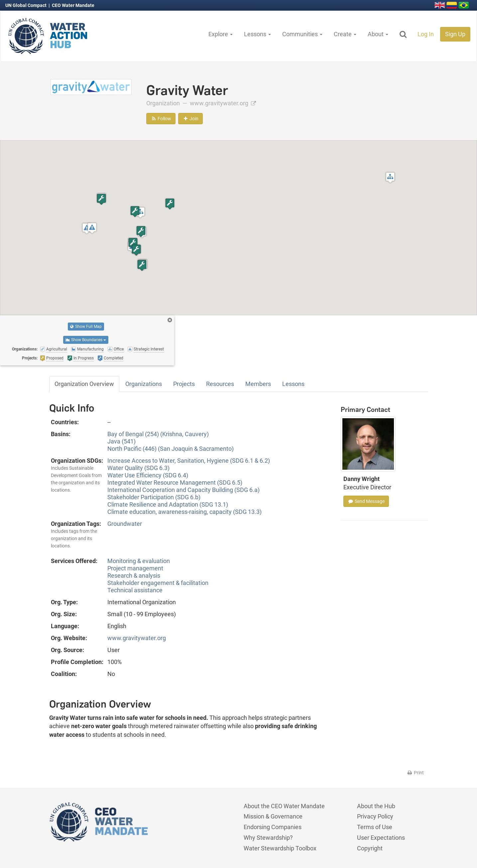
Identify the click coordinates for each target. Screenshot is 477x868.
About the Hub (376, 806)
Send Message (366, 501)
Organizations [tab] (144, 384)
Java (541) (121, 441)
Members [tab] (258, 384)
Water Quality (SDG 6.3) (138, 468)
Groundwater (125, 524)
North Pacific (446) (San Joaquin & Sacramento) (171, 449)
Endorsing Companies (273, 827)
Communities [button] (302, 34)
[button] (390, 178)
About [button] (378, 34)
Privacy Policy (375, 816)
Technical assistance (135, 590)
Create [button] (345, 34)
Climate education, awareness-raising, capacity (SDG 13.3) (184, 512)
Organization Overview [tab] (84, 384)
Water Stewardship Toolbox (280, 848)
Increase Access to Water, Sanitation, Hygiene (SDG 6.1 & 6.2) (189, 461)
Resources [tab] (220, 384)
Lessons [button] (257, 34)
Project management (135, 568)
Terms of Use (375, 827)
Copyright (370, 848)
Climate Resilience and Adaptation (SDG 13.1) (168, 504)
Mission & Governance (273, 816)
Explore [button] (221, 34)
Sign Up (455, 34)
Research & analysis (134, 576)
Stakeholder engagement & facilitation (158, 583)
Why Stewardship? (268, 838)
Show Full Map (86, 327)
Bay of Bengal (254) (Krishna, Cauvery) (158, 434)
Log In (426, 34)
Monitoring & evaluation (139, 561)
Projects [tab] (184, 384)
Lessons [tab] (293, 384)
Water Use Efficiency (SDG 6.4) (148, 475)
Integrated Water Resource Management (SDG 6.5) (175, 482)
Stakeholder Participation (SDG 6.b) (154, 497)
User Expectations (381, 838)
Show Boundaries (86, 340)
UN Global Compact (26, 5)
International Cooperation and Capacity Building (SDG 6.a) (183, 490)
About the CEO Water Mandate (284, 806)
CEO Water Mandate (73, 5)
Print (415, 773)
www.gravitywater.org (223, 103)
